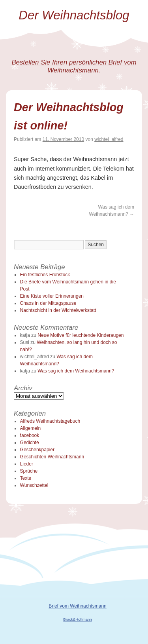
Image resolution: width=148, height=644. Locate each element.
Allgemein (31, 428)
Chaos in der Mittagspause (48, 303)
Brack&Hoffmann (77, 619)
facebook (30, 435)
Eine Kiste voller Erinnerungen (52, 296)
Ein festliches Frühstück (45, 275)
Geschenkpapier (37, 450)
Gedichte (30, 443)
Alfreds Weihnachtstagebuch (50, 421)
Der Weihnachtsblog (74, 15)
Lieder (27, 464)
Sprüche (29, 471)
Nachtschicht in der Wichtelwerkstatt (58, 310)
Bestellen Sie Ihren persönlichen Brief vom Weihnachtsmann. (74, 66)
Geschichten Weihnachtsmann (52, 457)
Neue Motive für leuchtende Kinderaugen (81, 335)
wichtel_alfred (109, 139)
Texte (26, 478)
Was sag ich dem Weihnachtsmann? (76, 371)
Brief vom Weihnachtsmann (78, 606)
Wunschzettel (34, 485)
